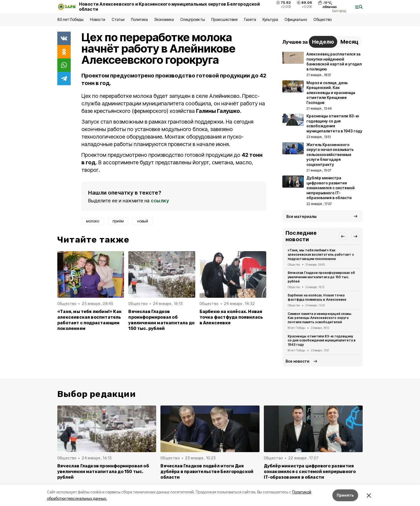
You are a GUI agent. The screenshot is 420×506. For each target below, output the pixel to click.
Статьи (118, 19)
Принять (345, 495)
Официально (296, 19)
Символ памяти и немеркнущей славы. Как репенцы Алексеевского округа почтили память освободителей (320, 318)
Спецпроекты (192, 19)
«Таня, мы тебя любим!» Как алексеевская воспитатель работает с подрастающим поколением (89, 320)
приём (118, 221)
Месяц (349, 42)
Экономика (164, 19)
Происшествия (224, 19)
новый (143, 221)
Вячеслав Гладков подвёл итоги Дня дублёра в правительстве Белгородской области (207, 472)
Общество (322, 19)
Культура (270, 19)
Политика (139, 19)
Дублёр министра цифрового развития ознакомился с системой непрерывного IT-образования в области (310, 472)
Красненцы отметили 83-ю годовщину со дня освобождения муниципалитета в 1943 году (322, 341)
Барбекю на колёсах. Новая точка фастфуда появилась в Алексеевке (231, 317)
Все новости (297, 361)
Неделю (323, 42)
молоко (93, 221)
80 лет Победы (70, 19)
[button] (343, 236)
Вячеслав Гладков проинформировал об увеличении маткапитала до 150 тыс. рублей (161, 320)
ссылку (160, 201)
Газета (250, 19)
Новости (97, 19)
